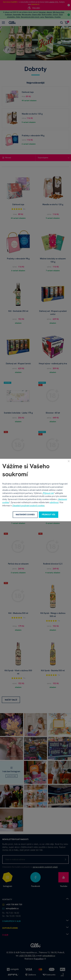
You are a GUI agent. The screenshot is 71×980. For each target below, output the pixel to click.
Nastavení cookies (25, 515)
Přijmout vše (48, 493)
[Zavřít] (69, 461)
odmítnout (54, 503)
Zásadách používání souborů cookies (28, 506)
